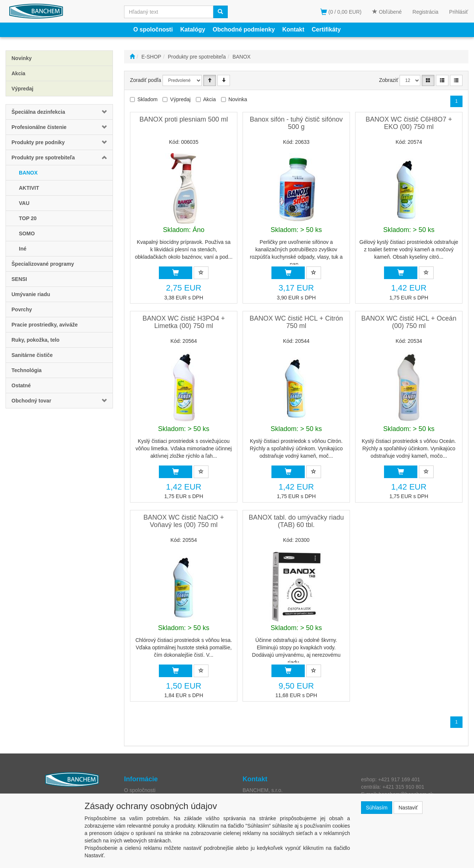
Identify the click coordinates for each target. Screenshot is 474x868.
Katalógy (193, 29)
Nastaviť (408, 808)
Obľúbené (387, 12)
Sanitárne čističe (32, 355)
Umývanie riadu (31, 294)
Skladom (147, 99)
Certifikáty (326, 29)
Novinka (238, 99)
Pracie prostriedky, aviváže (45, 325)
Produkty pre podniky (38, 142)
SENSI (19, 279)
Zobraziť (389, 80)
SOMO (27, 233)
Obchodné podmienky (244, 29)
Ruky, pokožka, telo (36, 340)
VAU (24, 203)
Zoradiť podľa (146, 80)
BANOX (28, 173)
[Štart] (132, 57)
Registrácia (425, 12)
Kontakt (293, 29)
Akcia (210, 99)
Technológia (26, 370)
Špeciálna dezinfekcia (38, 112)
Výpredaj (180, 99)
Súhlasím (377, 808)
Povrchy (22, 309)
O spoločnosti (153, 29)
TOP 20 (28, 218)
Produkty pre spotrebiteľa (43, 158)
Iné (23, 249)
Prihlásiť (459, 12)
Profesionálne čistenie (39, 127)
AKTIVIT (29, 188)
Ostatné (21, 385)
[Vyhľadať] (220, 12)
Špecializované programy (43, 264)
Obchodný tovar (31, 401)
